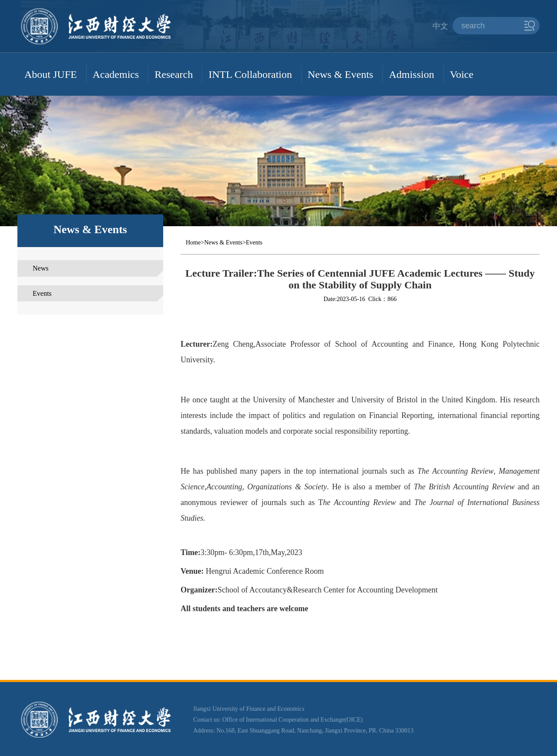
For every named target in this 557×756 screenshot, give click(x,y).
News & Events (341, 74)
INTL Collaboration (250, 74)
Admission (412, 74)
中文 (440, 26)
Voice (462, 74)
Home (193, 243)
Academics (116, 74)
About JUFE (51, 74)
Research (174, 74)
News (40, 268)
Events (42, 293)
